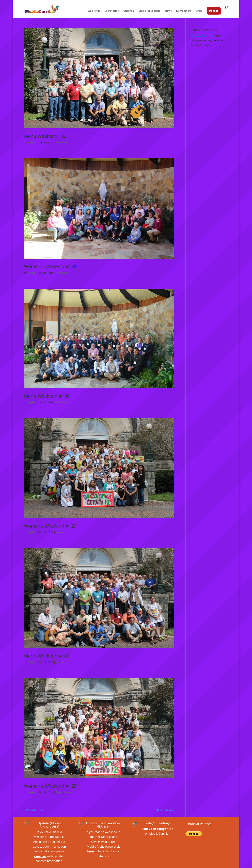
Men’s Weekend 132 (45, 136)
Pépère (31, 142)
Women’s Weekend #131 (50, 266)
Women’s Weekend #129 (50, 526)
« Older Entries (34, 810)
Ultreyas (129, 11)
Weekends (94, 11)
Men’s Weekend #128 (47, 656)
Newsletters (184, 11)
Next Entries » (165, 810)
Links (199, 11)
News (168, 11)
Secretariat (112, 11)
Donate (214, 11)
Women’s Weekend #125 (50, 786)
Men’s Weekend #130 (47, 396)
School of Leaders (149, 11)
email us (40, 856)
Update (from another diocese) (103, 825)
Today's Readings (202, 36)
